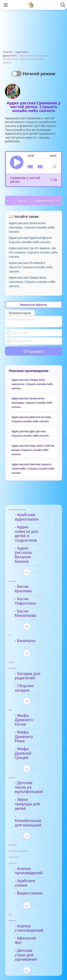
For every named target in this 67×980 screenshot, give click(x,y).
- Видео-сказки (30, 840)
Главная (7, 52)
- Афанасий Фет (31, 885)
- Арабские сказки (33, 830)
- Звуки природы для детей (32, 760)
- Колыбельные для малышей (34, 772)
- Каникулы (26, 619)
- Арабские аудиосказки (28, 517)
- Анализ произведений (30, 820)
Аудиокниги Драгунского (16, 54)
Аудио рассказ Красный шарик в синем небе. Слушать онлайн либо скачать (33, 469)
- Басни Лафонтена (34, 583)
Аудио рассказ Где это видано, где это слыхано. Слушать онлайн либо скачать (33, 252)
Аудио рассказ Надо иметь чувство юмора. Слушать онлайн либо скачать (33, 450)
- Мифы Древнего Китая (33, 693)
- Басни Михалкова (34, 592)
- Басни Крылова (32, 573)
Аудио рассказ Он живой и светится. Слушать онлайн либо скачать (31, 267)
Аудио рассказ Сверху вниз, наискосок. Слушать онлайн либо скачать (32, 282)
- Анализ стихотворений (30, 875)
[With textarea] (33, 322)
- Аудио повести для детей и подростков (31, 531)
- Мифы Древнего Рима (33, 706)
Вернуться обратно (33, 305)
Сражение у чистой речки (25, 180)
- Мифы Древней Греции (32, 718)
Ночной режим (39, 73)
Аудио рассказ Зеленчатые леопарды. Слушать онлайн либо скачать (32, 227)
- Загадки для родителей (29, 654)
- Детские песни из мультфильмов (34, 747)
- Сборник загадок (33, 664)
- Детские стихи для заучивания (35, 896)
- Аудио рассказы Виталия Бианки (32, 546)
